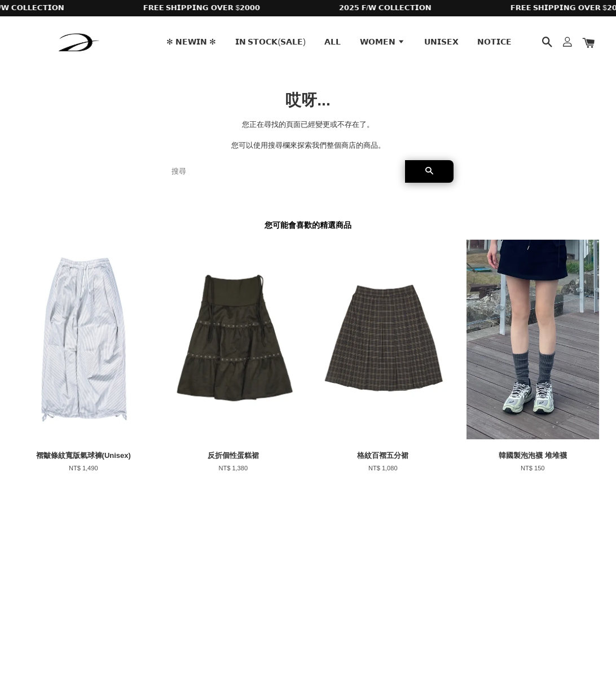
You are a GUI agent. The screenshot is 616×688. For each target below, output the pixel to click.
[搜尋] (284, 171)
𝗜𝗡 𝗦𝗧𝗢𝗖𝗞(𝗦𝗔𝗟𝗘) (270, 42)
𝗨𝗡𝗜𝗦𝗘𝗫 (441, 42)
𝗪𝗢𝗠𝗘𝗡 (382, 42)
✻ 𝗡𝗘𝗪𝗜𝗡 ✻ (191, 42)
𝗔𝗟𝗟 (333, 42)
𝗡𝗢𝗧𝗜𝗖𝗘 (494, 42)
